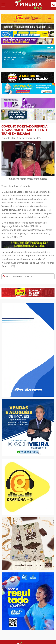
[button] (3, 5)
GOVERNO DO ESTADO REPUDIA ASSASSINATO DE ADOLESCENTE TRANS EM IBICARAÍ (25, 130)
